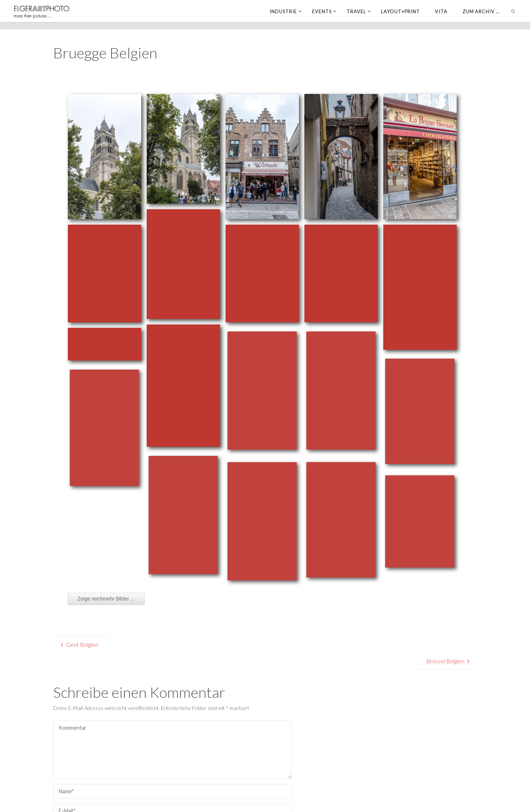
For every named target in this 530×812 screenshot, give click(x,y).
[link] (513, 11)
